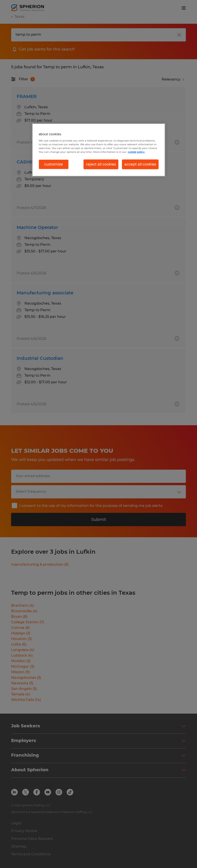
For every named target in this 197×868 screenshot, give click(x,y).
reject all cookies (101, 164)
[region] (99, 150)
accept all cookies (140, 164)
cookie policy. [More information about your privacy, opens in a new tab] (136, 152)
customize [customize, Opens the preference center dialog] (54, 164)
